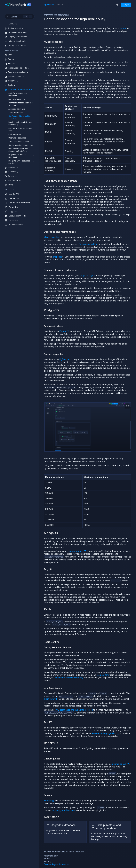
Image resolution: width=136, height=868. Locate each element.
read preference (77, 551)
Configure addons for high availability (20, 117)
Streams (49, 800)
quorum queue (121, 764)
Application (49, 5)
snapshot (57, 257)
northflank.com (51, 856)
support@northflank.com (63, 810)
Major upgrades (52, 237)
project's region (88, 275)
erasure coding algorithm (106, 733)
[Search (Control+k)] (20, 17)
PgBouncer (66, 359)
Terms (47, 858)
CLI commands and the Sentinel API (75, 710)
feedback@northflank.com (57, 864)
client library (51, 699)
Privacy (47, 861)
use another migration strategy (69, 678)
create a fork (103, 675)
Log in (126, 5)
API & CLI (61, 5)
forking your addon (88, 244)
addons (123, 28)
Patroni (64, 331)
